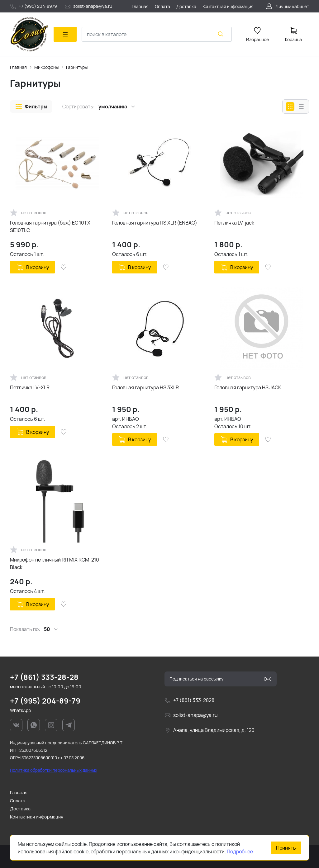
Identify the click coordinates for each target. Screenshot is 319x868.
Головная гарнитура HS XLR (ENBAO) (155, 223)
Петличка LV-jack (234, 223)
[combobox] (157, 34)
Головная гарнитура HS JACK (248, 387)
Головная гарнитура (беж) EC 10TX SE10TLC (50, 226)
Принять (286, 848)
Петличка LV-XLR (30, 387)
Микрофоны (46, 67)
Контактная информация (37, 817)
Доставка (20, 809)
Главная (18, 67)
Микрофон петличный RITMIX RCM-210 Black (55, 563)
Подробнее (240, 851)
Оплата (18, 801)
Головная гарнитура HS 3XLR (145, 387)
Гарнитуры (77, 67)
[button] (31, 107)
